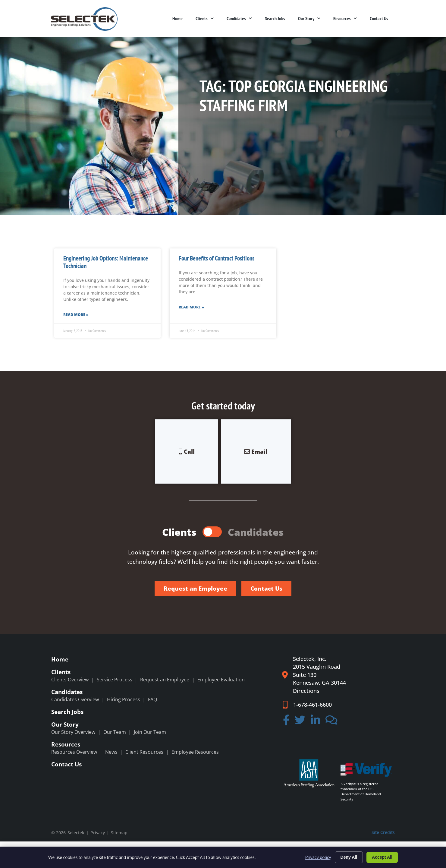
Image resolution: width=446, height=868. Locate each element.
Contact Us (379, 18)
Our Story (309, 18)
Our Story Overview (73, 732)
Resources (345, 18)
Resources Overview (74, 752)
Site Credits (383, 832)
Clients (205, 18)
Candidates (239, 18)
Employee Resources (195, 752)
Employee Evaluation (221, 680)
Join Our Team (150, 732)
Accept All (382, 857)
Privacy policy (318, 857)
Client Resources (144, 752)
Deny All (349, 857)
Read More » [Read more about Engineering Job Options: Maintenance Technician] (76, 315)
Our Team (115, 732)
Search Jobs (275, 18)
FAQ (152, 699)
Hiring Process (124, 699)
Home (177, 18)
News (111, 752)
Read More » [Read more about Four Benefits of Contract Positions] (191, 307)
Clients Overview (70, 680)
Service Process (115, 680)
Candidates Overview (75, 699)
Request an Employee (165, 680)
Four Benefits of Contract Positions (217, 258)
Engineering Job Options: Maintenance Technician (106, 262)
